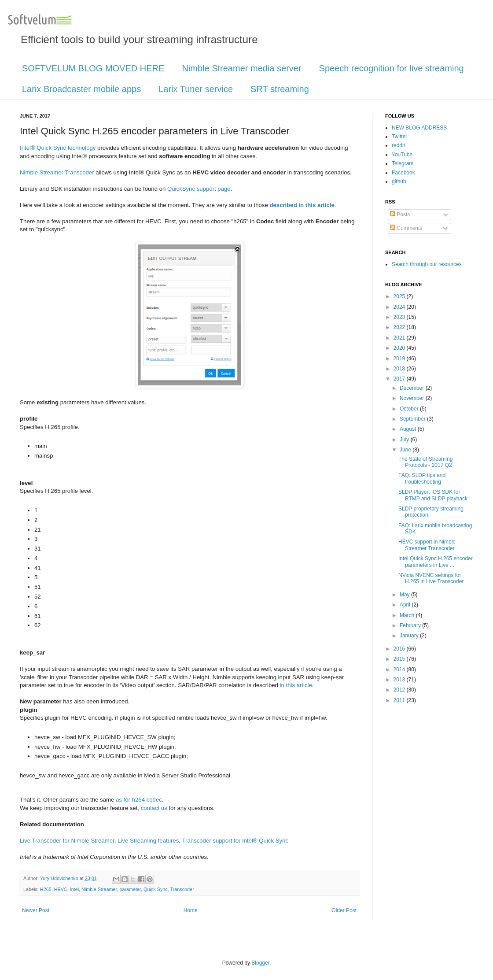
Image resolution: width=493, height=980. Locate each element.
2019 (400, 359)
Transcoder (182, 889)
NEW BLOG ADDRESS (419, 128)
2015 (400, 659)
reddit (398, 145)
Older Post (344, 910)
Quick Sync (156, 889)
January (410, 636)
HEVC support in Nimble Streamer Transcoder (427, 545)
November (413, 398)
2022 (400, 327)
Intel (74, 889)
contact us (154, 808)
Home (191, 910)
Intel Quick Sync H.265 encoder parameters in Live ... (436, 562)
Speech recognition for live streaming (392, 68)
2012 (400, 690)
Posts (400, 214)
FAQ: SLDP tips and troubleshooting (422, 478)
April (406, 605)
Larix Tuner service (196, 89)
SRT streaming (280, 89)
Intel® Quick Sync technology (58, 148)
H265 (46, 889)
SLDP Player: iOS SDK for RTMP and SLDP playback (433, 495)
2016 (400, 649)
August (409, 429)
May (405, 595)
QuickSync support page (199, 189)
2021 (400, 338)
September (413, 419)
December (413, 388)
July (405, 440)
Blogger (260, 963)
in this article (296, 685)
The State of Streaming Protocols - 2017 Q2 (425, 462)
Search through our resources (427, 264)
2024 (400, 307)
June (406, 450)
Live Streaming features (148, 841)
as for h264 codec (139, 800)
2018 (400, 369)
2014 (400, 669)
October (410, 409)
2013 (400, 680)
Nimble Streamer (99, 889)
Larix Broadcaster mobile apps (81, 89)
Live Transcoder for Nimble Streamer (67, 841)
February (411, 625)
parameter (130, 889)
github (399, 181)
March (408, 615)
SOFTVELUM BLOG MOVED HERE (93, 68)
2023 (400, 317)
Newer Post (36, 910)
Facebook (403, 173)
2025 (400, 296)
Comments (406, 228)
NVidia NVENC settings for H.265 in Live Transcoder (431, 578)
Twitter (399, 137)
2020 (400, 348)
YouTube (402, 155)
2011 (400, 700)
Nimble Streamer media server (241, 68)
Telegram (403, 163)
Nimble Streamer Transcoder (57, 172)
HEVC (61, 889)
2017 (400, 379)
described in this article (302, 205)
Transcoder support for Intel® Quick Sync (235, 841)
